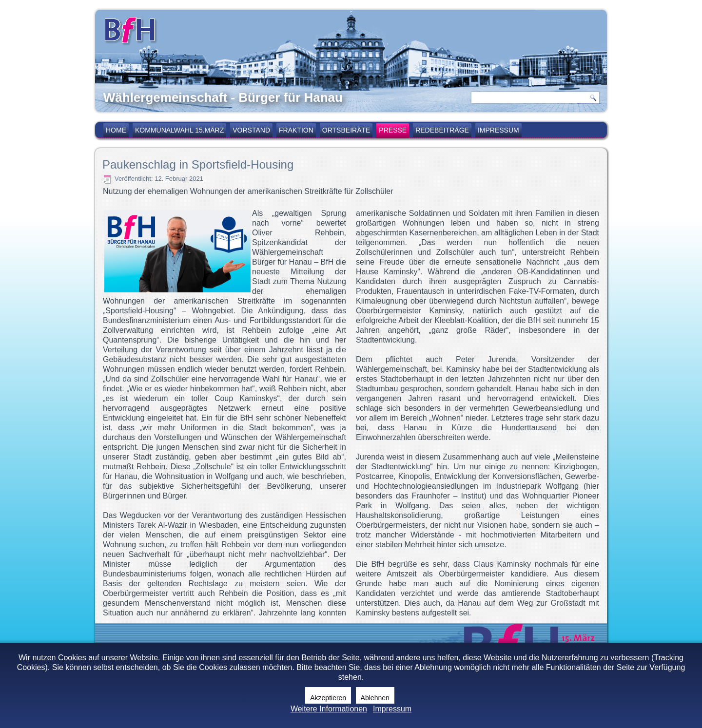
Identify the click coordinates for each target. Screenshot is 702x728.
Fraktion (296, 130)
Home (116, 130)
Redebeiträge (442, 130)
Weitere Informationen (329, 709)
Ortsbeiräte (346, 130)
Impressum (498, 130)
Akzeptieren (328, 698)
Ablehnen (375, 698)
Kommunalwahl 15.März (179, 130)
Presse (393, 130)
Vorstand (251, 130)
